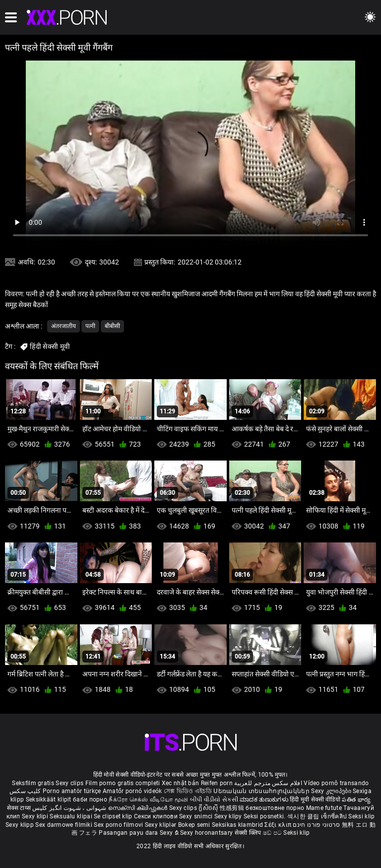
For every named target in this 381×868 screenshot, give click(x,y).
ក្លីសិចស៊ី (209, 808)
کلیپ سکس (25, 791)
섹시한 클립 (304, 816)
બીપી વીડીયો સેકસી (214, 800)
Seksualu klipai (72, 816)
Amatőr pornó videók (132, 791)
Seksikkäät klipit (49, 800)
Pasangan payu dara (129, 833)
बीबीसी (112, 326)
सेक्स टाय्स (20, 808)
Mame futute (324, 808)
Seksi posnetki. (265, 816)
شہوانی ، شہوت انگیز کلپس (70, 808)
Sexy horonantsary (207, 833)
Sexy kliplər (161, 825)
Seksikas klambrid (238, 825)
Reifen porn (217, 783)
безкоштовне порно (275, 808)
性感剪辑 (233, 808)
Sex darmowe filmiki (64, 825)
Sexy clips (70, 783)
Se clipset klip (114, 816)
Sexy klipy (229, 816)
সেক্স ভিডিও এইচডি (188, 791)
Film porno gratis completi (123, 783)
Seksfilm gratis (33, 783)
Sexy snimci (197, 816)
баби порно (90, 800)
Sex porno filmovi (118, 825)
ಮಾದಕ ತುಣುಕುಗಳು (265, 800)
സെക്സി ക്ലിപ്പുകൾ (139, 808)
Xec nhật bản (181, 783)
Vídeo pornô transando (336, 783)
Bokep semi (194, 825)
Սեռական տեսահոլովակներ (262, 791)
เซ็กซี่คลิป (335, 816)
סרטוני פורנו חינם (316, 825)
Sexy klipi (36, 816)
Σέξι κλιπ (279, 825)
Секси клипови (157, 816)
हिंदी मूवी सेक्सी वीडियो (315, 800)
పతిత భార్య (356, 800)
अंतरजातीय (63, 326)
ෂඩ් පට (273, 833)
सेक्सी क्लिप (249, 833)
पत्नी (90, 326)
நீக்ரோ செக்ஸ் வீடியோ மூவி (148, 800)
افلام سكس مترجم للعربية (268, 783)
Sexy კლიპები (332, 791)
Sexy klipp (20, 825)
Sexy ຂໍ (170, 833)
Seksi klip (361, 816)
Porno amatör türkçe (72, 791)
